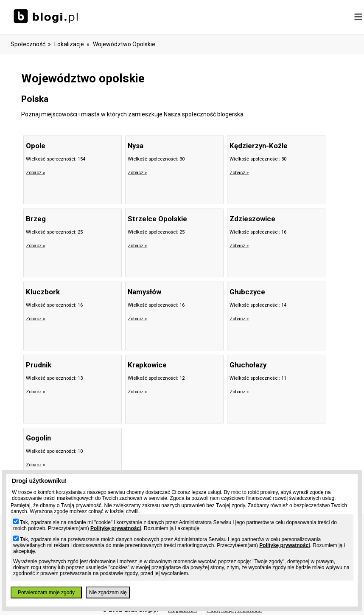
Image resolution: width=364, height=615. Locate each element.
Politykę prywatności (116, 528)
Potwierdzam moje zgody (46, 592)
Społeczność (28, 44)
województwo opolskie (124, 44)
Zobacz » (35, 173)
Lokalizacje (69, 44)
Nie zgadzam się (108, 592)
